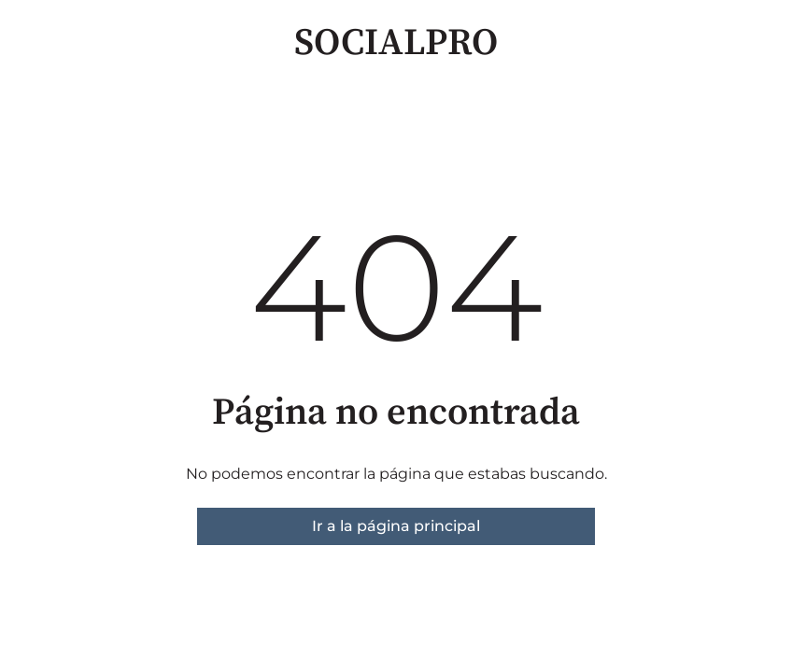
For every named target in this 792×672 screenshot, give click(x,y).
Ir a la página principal (396, 526)
